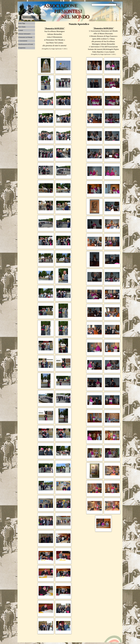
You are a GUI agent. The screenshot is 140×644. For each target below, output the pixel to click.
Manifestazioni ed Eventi (26, 44)
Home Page (22, 23)
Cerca (119, 5)
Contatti (21, 30)
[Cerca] (104, 5)
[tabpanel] (55, 39)
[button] (46, 66)
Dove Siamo (22, 27)
